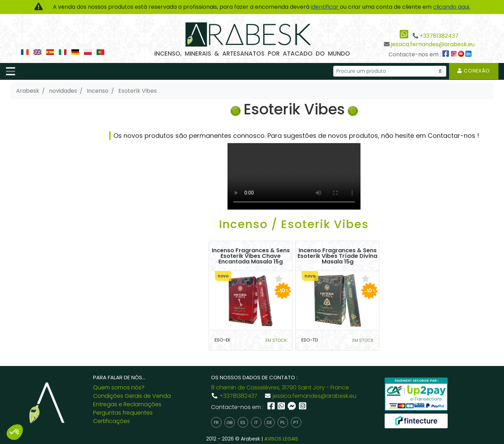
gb (230, 422)
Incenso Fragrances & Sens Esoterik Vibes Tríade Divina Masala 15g (337, 256)
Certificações (111, 421)
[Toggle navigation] (10, 71)
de (269, 422)
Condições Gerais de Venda (132, 396)
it (256, 422)
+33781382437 (439, 36)
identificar (325, 7)
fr (216, 422)
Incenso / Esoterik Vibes (294, 224)
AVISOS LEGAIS (281, 439)
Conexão (474, 71)
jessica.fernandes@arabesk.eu (433, 44)
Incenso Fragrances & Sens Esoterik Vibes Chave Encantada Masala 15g (251, 256)
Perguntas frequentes (123, 413)
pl (283, 422)
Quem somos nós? (119, 387)
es (243, 422)
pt (296, 422)
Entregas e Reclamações (127, 404)
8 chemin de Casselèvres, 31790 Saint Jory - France (280, 387)
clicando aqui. (451, 7)
